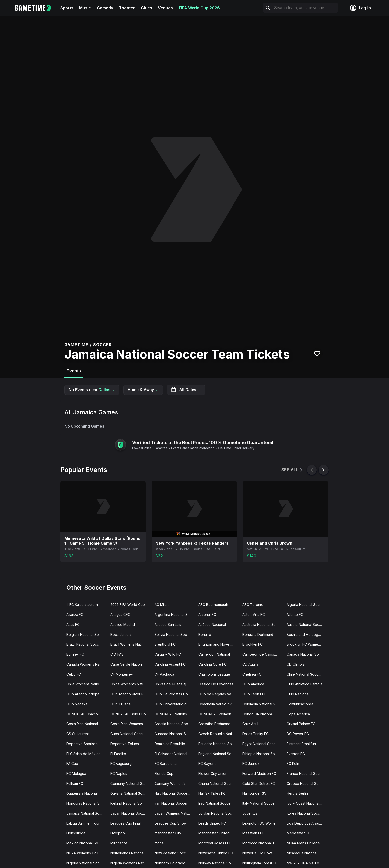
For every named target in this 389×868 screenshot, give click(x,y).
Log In (360, 8)
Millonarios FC (122, 843)
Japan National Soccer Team (130, 813)
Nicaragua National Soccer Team (307, 853)
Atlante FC (295, 615)
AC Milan (162, 605)
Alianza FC (75, 615)
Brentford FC (165, 644)
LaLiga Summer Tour (83, 823)
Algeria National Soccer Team (307, 605)
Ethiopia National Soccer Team (262, 754)
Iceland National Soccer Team (130, 803)
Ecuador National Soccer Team (218, 744)
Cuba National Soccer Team (130, 734)
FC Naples (119, 774)
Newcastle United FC (216, 853)
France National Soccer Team (307, 774)
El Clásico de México (83, 754)
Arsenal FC (207, 615)
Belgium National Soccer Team (86, 634)
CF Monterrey (122, 674)
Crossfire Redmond (214, 724)
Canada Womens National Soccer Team (86, 664)
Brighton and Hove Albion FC (218, 644)
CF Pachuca (164, 674)
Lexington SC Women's (262, 823)
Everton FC (296, 754)
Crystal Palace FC (301, 724)
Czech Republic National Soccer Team (218, 734)
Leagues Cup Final (125, 823)
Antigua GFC (120, 615)
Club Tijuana (120, 704)
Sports (67, 8)
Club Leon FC (253, 694)
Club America (253, 684)
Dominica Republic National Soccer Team (175, 744)
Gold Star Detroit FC (259, 783)
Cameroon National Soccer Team (218, 654)
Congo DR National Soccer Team (262, 714)
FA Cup (72, 764)
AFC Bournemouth (213, 605)
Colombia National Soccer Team (262, 704)
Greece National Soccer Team (307, 783)
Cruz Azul (250, 724)
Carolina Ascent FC (170, 664)
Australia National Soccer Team (262, 624)
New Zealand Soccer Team (175, 853)
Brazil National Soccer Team (86, 644)
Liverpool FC (121, 833)
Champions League (214, 674)
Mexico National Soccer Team (86, 843)
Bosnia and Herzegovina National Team (307, 634)
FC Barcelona (166, 764)
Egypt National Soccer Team (262, 744)
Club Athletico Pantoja (305, 684)
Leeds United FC (212, 823)
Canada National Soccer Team (307, 654)
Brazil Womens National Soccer (130, 644)
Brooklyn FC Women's (305, 644)
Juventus (250, 813)
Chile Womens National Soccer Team (86, 684)
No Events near (92, 390)
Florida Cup (164, 774)
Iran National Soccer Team (175, 803)
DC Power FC (298, 734)
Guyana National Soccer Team (130, 793)
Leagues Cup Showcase (175, 823)
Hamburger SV (254, 793)
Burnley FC (75, 654)
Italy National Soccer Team (262, 803)
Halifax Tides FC (212, 793)
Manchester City (168, 833)
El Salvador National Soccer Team (175, 754)
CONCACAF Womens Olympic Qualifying (218, 714)
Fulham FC (75, 783)
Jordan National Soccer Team (218, 813)
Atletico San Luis (168, 624)
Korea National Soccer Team (307, 813)
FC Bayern (207, 764)
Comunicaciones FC (303, 704)
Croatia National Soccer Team (175, 724)
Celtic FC (74, 674)
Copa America (298, 714)
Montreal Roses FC (214, 843)
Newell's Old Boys (257, 853)
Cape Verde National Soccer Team (130, 664)
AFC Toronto (253, 605)
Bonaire (205, 634)
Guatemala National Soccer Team (86, 793)
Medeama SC (298, 833)
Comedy (105, 8)
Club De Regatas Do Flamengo (175, 694)
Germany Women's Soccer (175, 783)
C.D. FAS (117, 654)
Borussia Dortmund (258, 634)
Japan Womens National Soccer (175, 813)
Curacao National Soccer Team (175, 734)
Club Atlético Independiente (86, 694)
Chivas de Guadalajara (173, 684)
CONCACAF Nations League (175, 714)
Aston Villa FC (254, 615)
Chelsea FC (252, 674)
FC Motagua (76, 774)
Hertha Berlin (297, 793)
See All (292, 470)
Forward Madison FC (259, 774)
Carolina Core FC (213, 664)
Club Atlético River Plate (130, 694)
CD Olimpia (296, 664)
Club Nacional (298, 694)
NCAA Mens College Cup (307, 843)
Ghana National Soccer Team (218, 783)
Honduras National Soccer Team (86, 803)
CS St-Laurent (78, 734)
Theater (127, 8)
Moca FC (162, 843)
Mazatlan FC (253, 833)
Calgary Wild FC (168, 654)
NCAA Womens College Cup (86, 853)
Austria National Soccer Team (307, 624)
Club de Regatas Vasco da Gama (218, 694)
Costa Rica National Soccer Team (86, 724)
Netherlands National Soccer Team (130, 853)
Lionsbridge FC (79, 833)
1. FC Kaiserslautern (82, 605)
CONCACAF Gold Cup (128, 714)
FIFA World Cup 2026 (199, 8)
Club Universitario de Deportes (175, 704)
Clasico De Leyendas (216, 684)
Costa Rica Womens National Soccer (130, 724)
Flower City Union (213, 774)
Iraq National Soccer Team (218, 803)
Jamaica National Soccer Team (86, 813)
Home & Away (143, 390)
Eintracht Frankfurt (301, 744)
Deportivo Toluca (125, 744)
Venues (165, 8)
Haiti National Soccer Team (175, 793)
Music (85, 8)
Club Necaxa (77, 704)
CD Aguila (250, 664)
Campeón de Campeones (262, 654)
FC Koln (293, 764)
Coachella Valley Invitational (218, 704)
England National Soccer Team (218, 754)
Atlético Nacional (212, 624)
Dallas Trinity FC (255, 734)
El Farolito (118, 754)
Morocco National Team (262, 843)
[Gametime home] (36, 8)
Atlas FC (73, 624)
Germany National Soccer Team (130, 783)
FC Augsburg (121, 764)
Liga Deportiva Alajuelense (307, 823)
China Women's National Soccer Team (130, 684)
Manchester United (214, 833)
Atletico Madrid (123, 624)
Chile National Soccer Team (307, 674)
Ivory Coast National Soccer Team (307, 803)
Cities (146, 8)
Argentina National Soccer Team (175, 615)
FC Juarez (251, 764)
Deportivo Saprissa (82, 744)
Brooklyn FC (253, 644)
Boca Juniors (121, 634)
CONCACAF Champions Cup (86, 714)
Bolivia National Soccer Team (175, 634)
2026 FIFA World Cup (128, 605)
